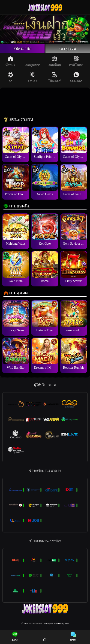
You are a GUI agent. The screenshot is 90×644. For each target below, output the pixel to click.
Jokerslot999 (36, 625)
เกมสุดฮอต (32, 63)
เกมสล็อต (54, 63)
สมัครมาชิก (22, 49)
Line (15, 636)
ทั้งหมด (11, 63)
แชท (73, 636)
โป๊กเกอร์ (54, 79)
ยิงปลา (33, 79)
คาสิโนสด (76, 63)
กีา (10, 79)
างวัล (44, 636)
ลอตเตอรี (76, 79)
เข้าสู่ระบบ (68, 49)
